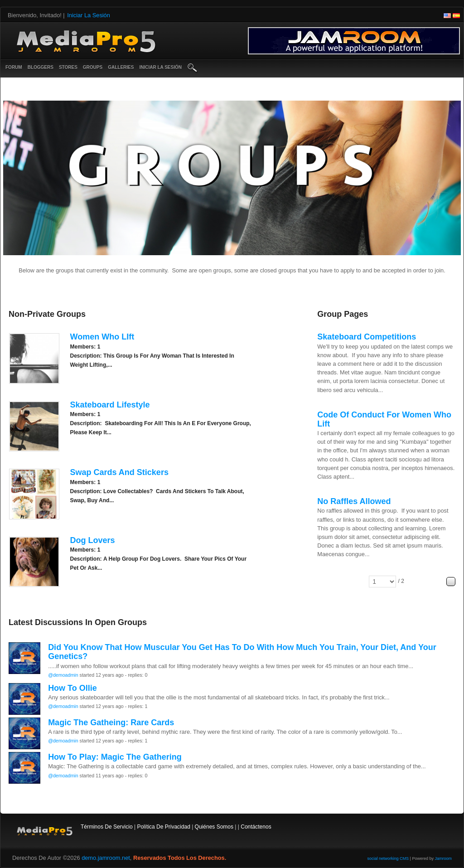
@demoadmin (63, 675)
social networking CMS (388, 858)
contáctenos (256, 827)
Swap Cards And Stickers (119, 472)
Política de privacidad (163, 827)
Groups (93, 67)
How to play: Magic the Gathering (115, 757)
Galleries (121, 67)
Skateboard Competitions (367, 337)
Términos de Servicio (107, 827)
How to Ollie (72, 688)
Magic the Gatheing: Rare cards (111, 723)
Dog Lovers (92, 540)
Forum (14, 67)
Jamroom (443, 858)
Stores (68, 67)
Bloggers (41, 67)
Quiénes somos (214, 827)
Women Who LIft (102, 337)
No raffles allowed (354, 501)
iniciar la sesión (160, 67)
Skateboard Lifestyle (110, 405)
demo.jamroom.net (106, 858)
